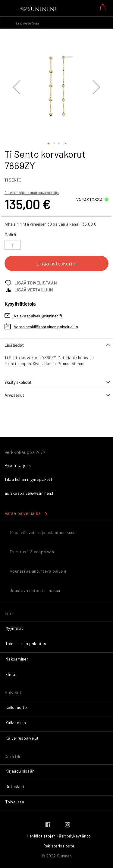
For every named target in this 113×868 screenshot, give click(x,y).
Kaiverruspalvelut (22, 738)
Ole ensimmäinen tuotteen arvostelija (32, 193)
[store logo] (39, 9)
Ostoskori (15, 786)
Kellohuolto (16, 707)
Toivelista (15, 802)
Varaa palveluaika (23, 513)
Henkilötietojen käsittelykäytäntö (59, 836)
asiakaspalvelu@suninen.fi (30, 493)
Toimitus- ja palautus (26, 643)
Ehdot (11, 674)
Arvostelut (14, 395)
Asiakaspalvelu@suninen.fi (38, 316)
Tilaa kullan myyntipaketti (29, 479)
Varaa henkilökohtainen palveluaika (46, 327)
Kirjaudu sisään (20, 771)
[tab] (56, 345)
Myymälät (14, 628)
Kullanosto (16, 723)
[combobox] (56, 22)
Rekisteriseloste (59, 846)
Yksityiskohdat (18, 382)
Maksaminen (17, 659)
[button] (17, 87)
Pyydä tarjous (18, 465)
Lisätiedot (14, 345)
